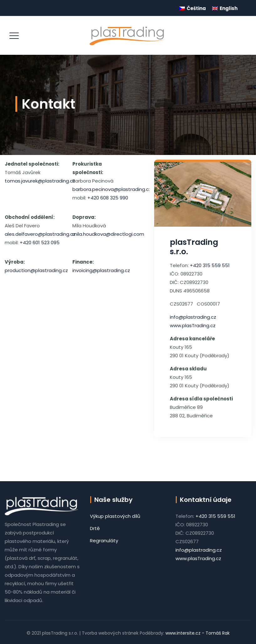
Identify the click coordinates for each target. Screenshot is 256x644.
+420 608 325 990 (108, 198)
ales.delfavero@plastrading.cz (40, 234)
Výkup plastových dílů (115, 516)
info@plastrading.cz (193, 317)
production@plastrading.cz (36, 270)
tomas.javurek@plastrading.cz (40, 181)
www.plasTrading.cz (193, 325)
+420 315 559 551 (210, 265)
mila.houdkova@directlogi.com (108, 234)
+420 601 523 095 (40, 242)
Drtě (95, 528)
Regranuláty (104, 541)
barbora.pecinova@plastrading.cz (112, 189)
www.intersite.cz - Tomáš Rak (197, 633)
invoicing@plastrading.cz (101, 270)
